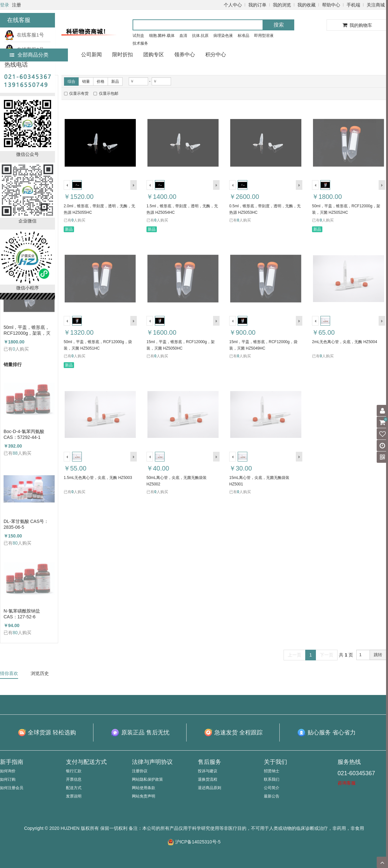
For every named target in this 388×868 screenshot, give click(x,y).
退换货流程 (208, 779)
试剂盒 (138, 36)
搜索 (279, 25)
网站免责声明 (144, 796)
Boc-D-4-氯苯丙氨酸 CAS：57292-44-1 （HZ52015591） (24, 434)
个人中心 (233, 5)
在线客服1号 (24, 35)
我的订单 (257, 5)
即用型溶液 (264, 36)
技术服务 (140, 43)
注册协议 (140, 771)
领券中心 (185, 54)
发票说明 (74, 796)
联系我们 (272, 779)
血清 (183, 36)
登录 (5, 5)
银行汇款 (74, 771)
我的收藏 (307, 5)
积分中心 (216, 54)
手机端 (353, 5)
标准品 (243, 36)
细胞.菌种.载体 (162, 36)
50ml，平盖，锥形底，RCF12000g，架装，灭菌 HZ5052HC (27, 330)
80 (15, 543)
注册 (16, 5)
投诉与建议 (208, 771)
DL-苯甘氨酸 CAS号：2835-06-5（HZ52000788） (26, 524)
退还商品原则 (210, 788)
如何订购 (8, 779)
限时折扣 (123, 54)
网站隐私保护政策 (147, 779)
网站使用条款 (144, 788)
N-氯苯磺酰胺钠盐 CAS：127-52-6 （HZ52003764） (22, 614)
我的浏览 (282, 5)
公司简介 (272, 788)
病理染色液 (223, 36)
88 (15, 453)
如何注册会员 (12, 788)
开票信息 (74, 779)
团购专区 (154, 54)
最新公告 (272, 796)
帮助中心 (331, 5)
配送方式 (74, 788)
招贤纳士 (272, 771)
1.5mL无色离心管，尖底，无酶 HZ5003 (98, 478)
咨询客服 (347, 783)
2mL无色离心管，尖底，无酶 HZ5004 (345, 342)
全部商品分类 (29, 55)
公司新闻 (92, 54)
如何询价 (8, 771)
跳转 (378, 655)
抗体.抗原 (200, 36)
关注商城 (376, 5)
